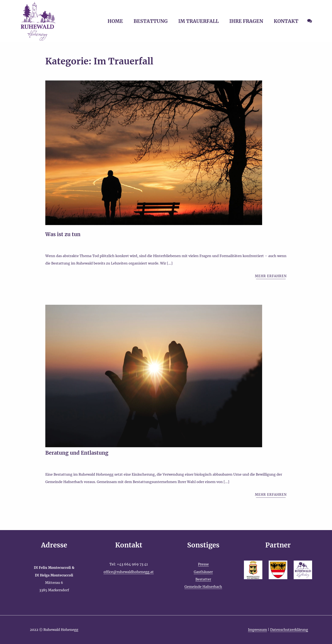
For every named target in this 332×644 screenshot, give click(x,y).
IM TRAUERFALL (199, 21)
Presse (203, 564)
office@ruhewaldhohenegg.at (129, 572)
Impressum (257, 630)
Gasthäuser (203, 572)
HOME (115, 21)
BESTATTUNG (151, 21)
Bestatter (203, 579)
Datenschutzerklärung (289, 630)
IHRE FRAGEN (246, 21)
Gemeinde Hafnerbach (203, 587)
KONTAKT (286, 21)
